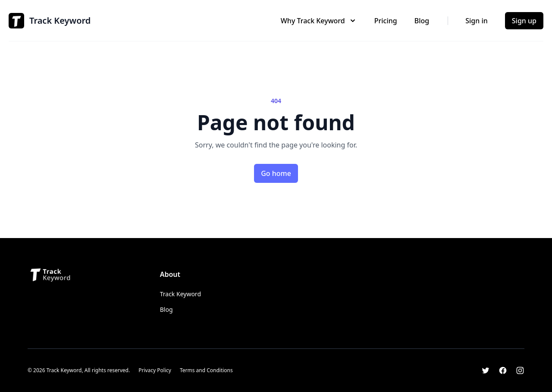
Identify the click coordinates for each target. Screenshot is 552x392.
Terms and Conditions (206, 370)
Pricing (386, 21)
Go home (276, 173)
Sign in (477, 21)
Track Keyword (180, 294)
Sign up (524, 21)
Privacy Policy (155, 370)
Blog (422, 21)
